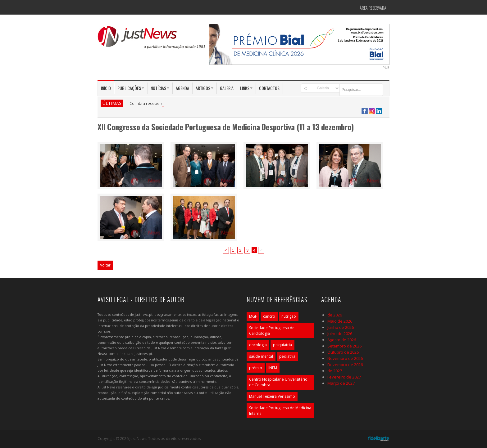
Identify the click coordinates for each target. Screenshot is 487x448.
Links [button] (246, 88)
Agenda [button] (182, 88)
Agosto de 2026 (342, 340)
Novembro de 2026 (345, 358)
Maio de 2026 (340, 321)
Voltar (105, 265)
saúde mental (261, 356)
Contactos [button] (269, 88)
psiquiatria (282, 345)
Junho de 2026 (341, 327)
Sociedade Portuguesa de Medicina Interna (280, 411)
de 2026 (335, 315)
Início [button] (106, 88)
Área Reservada (373, 8)
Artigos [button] (205, 88)
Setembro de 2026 (344, 346)
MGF (253, 316)
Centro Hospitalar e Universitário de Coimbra (278, 382)
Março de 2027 (341, 383)
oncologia (258, 345)
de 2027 (335, 371)
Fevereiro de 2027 (344, 377)
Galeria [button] (227, 88)
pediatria (287, 356)
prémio (256, 368)
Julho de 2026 (340, 334)
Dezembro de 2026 (345, 365)
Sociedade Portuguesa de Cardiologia (272, 331)
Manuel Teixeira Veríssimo (272, 396)
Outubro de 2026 (343, 352)
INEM (273, 368)
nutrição (289, 316)
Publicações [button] (131, 88)
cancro (269, 316)
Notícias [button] (160, 88)
